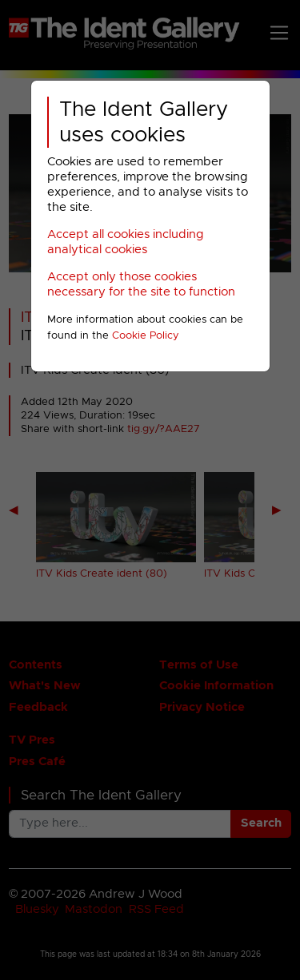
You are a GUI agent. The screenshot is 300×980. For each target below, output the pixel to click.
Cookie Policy (146, 336)
